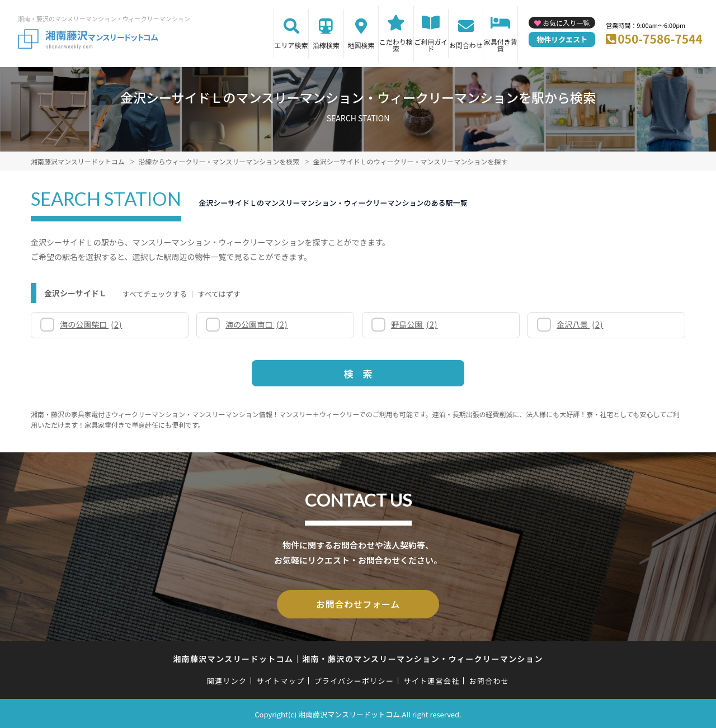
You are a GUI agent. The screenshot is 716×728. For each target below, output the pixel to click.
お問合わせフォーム (358, 603)
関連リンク (227, 679)
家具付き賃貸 (501, 45)
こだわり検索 (396, 45)
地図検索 (361, 45)
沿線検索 (326, 45)
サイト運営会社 (431, 679)
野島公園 (414, 324)
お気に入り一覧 (566, 23)
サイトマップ (281, 679)
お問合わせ (466, 45)
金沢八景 (580, 324)
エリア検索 (291, 45)
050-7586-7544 (660, 39)
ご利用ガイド (431, 45)
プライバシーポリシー (354, 679)
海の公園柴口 (91, 324)
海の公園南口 (256, 324)
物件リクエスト (562, 39)
